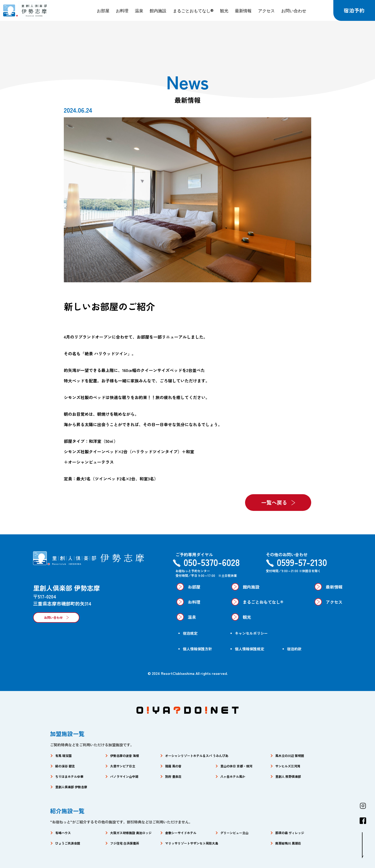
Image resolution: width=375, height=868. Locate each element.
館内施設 (158, 10)
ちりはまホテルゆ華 (69, 776)
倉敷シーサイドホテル (181, 833)
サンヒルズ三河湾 (288, 766)
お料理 (122, 10)
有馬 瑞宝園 (63, 756)
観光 (224, 10)
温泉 (139, 10)
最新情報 (243, 10)
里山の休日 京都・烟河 (236, 766)
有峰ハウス (63, 833)
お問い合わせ (294, 10)
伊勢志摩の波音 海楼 (125, 756)
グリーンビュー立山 (234, 833)
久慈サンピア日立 (123, 766)
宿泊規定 (190, 633)
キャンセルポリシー (251, 633)
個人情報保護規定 (249, 649)
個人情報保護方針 (197, 649)
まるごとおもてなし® (193, 10)
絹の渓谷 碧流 (65, 766)
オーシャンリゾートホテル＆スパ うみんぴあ (197, 756)
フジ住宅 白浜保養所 (125, 843)
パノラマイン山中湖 (124, 776)
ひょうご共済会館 (68, 843)
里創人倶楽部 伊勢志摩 (71, 787)
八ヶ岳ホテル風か (233, 776)
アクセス (266, 10)
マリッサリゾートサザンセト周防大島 (192, 843)
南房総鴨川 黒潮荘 (288, 843)
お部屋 (103, 10)
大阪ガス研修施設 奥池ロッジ (131, 833)
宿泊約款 (294, 649)
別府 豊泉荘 (173, 776)
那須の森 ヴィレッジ (290, 833)
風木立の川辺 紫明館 (290, 756)
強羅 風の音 (173, 766)
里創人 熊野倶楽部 (288, 776)
